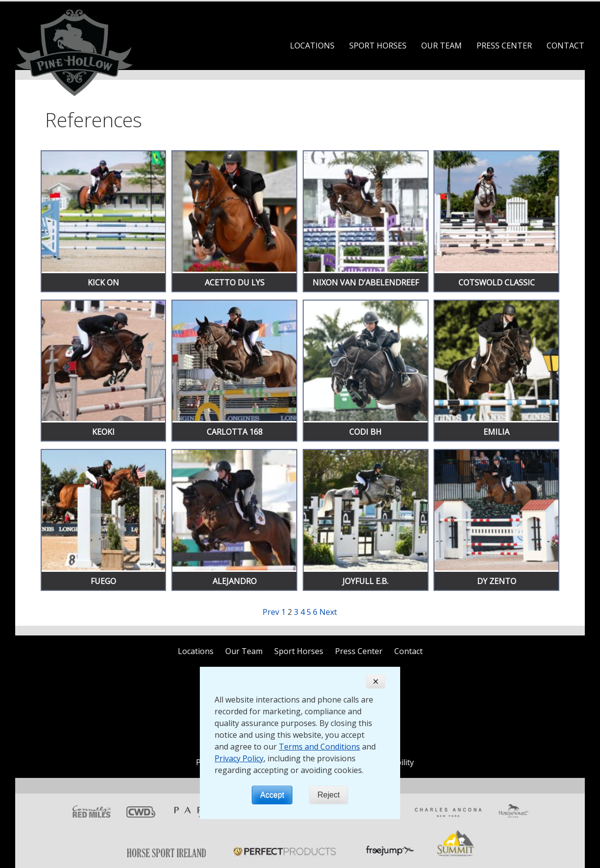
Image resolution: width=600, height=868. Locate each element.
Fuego (103, 581)
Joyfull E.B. (365, 581)
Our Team (442, 46)
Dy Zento (497, 581)
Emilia (496, 432)
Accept (272, 795)
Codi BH (365, 432)
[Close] (376, 681)
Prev (271, 612)
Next (328, 612)
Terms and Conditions (319, 747)
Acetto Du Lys (235, 282)
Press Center (504, 46)
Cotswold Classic (497, 282)
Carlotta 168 (235, 432)
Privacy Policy (239, 758)
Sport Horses (378, 46)
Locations (312, 46)
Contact (565, 46)
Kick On (103, 282)
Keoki (103, 432)
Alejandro (235, 581)
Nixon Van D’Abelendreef (366, 282)
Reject (328, 795)
